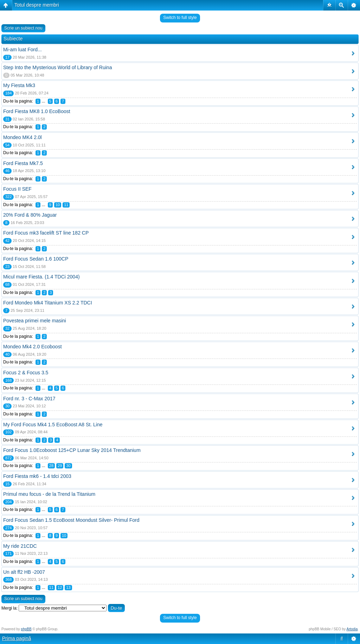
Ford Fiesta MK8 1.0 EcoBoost (37, 111)
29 (60, 466)
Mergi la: (9, 608)
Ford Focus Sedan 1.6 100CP (36, 259)
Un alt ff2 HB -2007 (24, 572)
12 (60, 587)
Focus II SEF (17, 189)
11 (66, 205)
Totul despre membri (37, 5)
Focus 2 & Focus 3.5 (26, 373)
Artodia (352, 629)
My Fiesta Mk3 (19, 85)
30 (68, 466)
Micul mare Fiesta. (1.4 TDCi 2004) (41, 277)
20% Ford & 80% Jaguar (30, 215)
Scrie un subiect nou (23, 28)
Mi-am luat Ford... (22, 50)
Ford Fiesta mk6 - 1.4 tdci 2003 (37, 476)
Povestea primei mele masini (35, 321)
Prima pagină (17, 638)
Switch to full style (180, 18)
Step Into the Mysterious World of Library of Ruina (57, 67)
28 (51, 466)
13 (68, 587)
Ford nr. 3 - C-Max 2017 (29, 399)
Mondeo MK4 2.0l (22, 137)
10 (58, 205)
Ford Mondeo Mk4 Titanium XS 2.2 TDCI (48, 303)
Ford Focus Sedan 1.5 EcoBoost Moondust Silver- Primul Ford (71, 520)
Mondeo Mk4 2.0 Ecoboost (33, 347)
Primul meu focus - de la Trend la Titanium (49, 494)
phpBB (26, 629)
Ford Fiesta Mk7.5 (23, 163)
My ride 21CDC (20, 546)
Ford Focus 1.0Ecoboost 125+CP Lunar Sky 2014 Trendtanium (72, 450)
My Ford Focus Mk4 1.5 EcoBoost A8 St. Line (53, 425)
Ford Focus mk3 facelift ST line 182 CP (46, 233)
